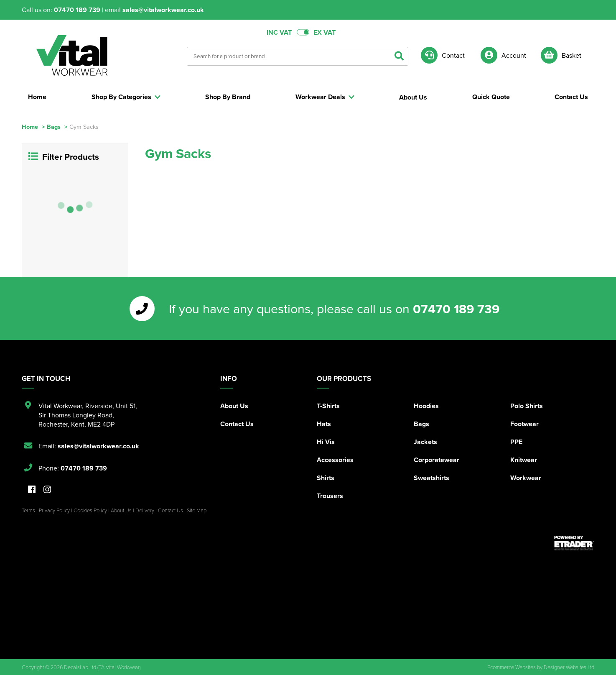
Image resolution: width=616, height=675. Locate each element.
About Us (234, 406)
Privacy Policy (54, 510)
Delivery (145, 510)
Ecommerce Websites (512, 667)
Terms (28, 510)
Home (30, 127)
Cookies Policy (90, 510)
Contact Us (237, 424)
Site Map (197, 510)
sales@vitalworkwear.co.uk (163, 10)
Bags (54, 127)
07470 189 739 (77, 10)
